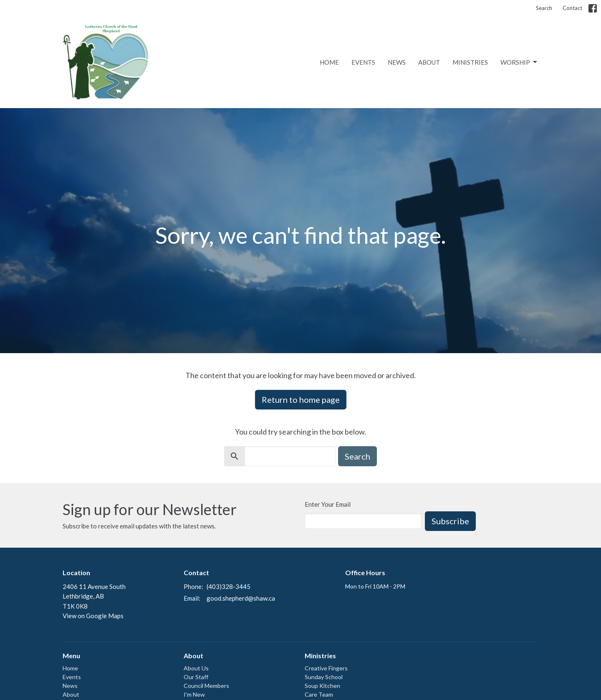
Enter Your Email (328, 504)
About (429, 62)
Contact (572, 8)
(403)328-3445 (229, 586)
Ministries (470, 62)
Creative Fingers (326, 668)
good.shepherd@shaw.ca (241, 598)
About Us (196, 668)
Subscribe (450, 521)
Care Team (319, 694)
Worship (519, 62)
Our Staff (196, 677)
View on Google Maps (93, 616)
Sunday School (324, 677)
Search (544, 8)
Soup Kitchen (322, 686)
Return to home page (301, 399)
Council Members (206, 686)
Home (329, 62)
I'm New (194, 694)
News (397, 62)
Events (363, 62)
